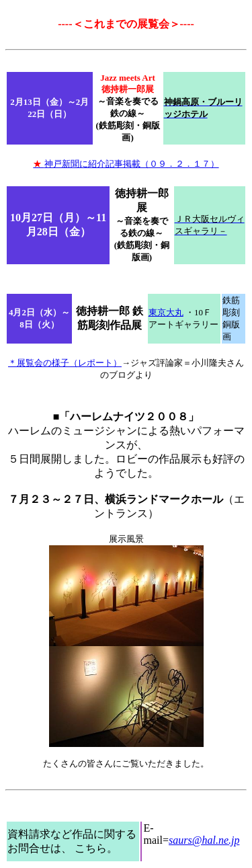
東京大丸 (166, 312)
